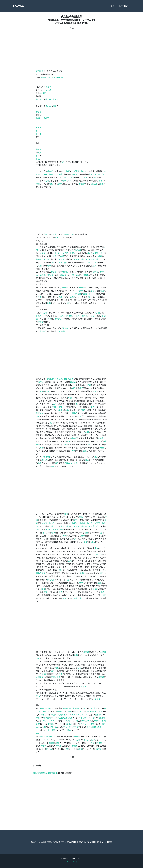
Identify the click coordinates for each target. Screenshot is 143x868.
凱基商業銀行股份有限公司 (52, 77)
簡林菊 (46, 118)
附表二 (56, 234)
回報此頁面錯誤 (71, 861)
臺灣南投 (40, 71)
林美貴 (48, 99)
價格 (61, 570)
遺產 (64, 162)
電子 (69, 441)
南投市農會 (97, 727)
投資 (48, 730)
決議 (81, 517)
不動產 (44, 460)
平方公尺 (91, 711)
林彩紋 (39, 118)
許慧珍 (83, 686)
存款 (88, 727)
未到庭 (73, 382)
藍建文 (98, 699)
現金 (69, 730)
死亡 (76, 520)
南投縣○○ (77, 708)
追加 (94, 266)
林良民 (43, 93)
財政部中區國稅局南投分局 (58, 379)
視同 (89, 385)
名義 (70, 398)
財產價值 (40, 413)
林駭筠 (39, 159)
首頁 (112, 6)
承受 (42, 391)
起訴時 (78, 250)
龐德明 (49, 87)
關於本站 (123, 6)
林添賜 (39, 131)
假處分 (62, 407)
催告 (93, 407)
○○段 (85, 708)
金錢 (87, 432)
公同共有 (94, 184)
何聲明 (41, 322)
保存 (55, 404)
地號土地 (94, 708)
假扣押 (54, 407)
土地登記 (43, 331)
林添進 (39, 134)
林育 (38, 156)
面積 (50, 708)
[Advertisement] (71, 49)
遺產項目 (44, 708)
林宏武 (39, 149)
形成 (70, 561)
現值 (102, 291)
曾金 (104, 174)
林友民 (39, 127)
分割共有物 (46, 457)
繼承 (55, 99)
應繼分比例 (69, 234)
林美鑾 (39, 112)
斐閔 (40, 152)
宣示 (38, 696)
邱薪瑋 (49, 90)
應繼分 (47, 592)
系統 (64, 331)
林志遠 (39, 99)
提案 (51, 423)
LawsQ (20, 7)
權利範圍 (67, 708)
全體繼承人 (41, 677)
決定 (96, 548)
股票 (53, 730)
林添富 (97, 174)
